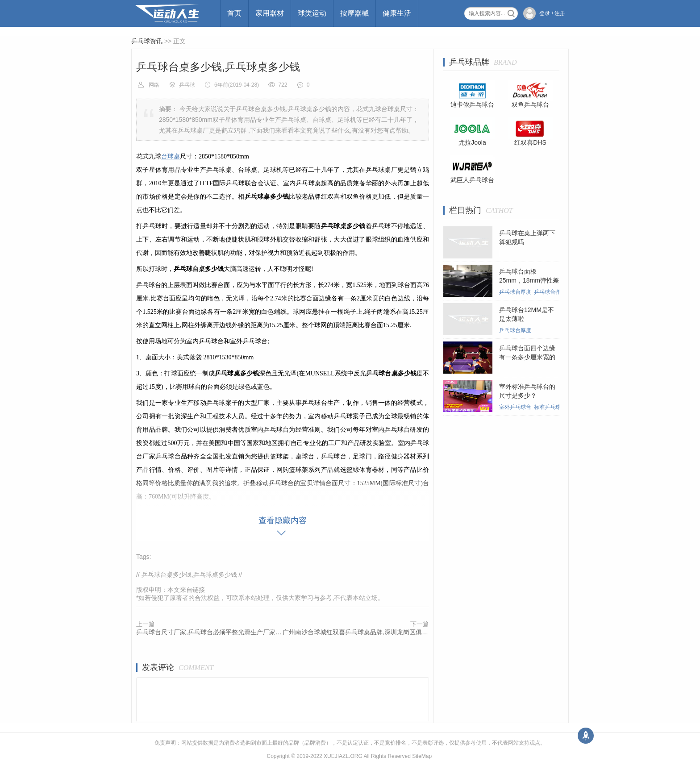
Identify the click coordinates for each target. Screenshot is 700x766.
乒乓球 (187, 85)
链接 (199, 590)
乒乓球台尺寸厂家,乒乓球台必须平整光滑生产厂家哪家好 (209, 632)
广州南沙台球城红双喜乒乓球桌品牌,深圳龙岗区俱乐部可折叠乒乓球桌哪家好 (356, 632)
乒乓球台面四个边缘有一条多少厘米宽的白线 (527, 357)
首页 (234, 13)
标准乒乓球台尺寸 (555, 407)
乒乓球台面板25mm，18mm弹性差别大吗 (529, 280)
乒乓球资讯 (147, 41)
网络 (154, 85)
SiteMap (422, 756)
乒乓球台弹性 (550, 292)
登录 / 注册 (552, 13)
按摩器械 (354, 13)
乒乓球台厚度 (515, 292)
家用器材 (270, 13)
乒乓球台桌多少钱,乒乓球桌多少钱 (189, 574)
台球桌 (171, 156)
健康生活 (397, 13)
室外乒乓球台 (515, 407)
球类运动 (312, 13)
